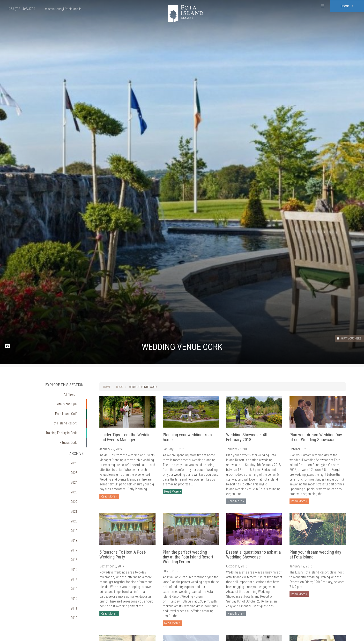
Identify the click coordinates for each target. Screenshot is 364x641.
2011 (78, 545)
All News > (74, 392)
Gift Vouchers (344, 338)
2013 (78, 532)
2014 (78, 525)
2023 (78, 463)
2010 (78, 552)
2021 (78, 477)
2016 (78, 511)
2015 (78, 518)
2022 (78, 470)
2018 (78, 497)
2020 (78, 483)
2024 (78, 456)
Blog (120, 387)
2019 (78, 490)
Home (107, 387)
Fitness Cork (71, 426)
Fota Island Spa (69, 399)
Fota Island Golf (69, 406)
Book (347, 6)
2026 (78, 442)
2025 (78, 449)
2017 (78, 504)
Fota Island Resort (67, 413)
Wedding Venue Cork (143, 387)
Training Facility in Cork (64, 419)
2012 (78, 539)
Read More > (109, 496)
